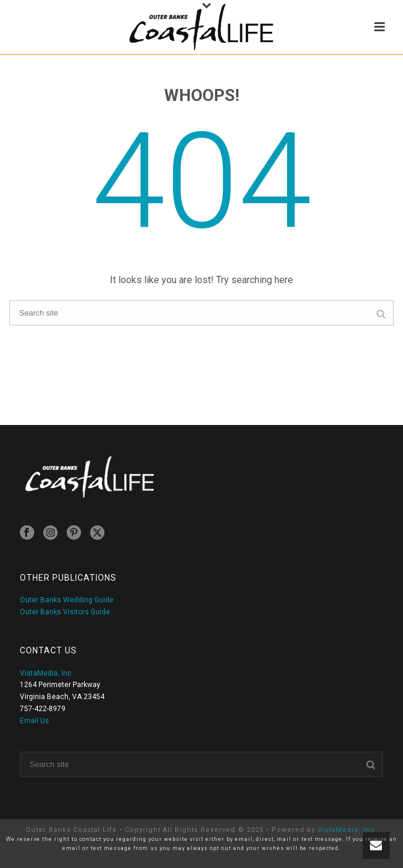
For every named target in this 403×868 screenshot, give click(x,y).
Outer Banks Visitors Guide (65, 612)
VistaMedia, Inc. (47, 673)
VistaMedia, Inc (347, 830)
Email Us (35, 721)
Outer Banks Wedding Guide (67, 600)
